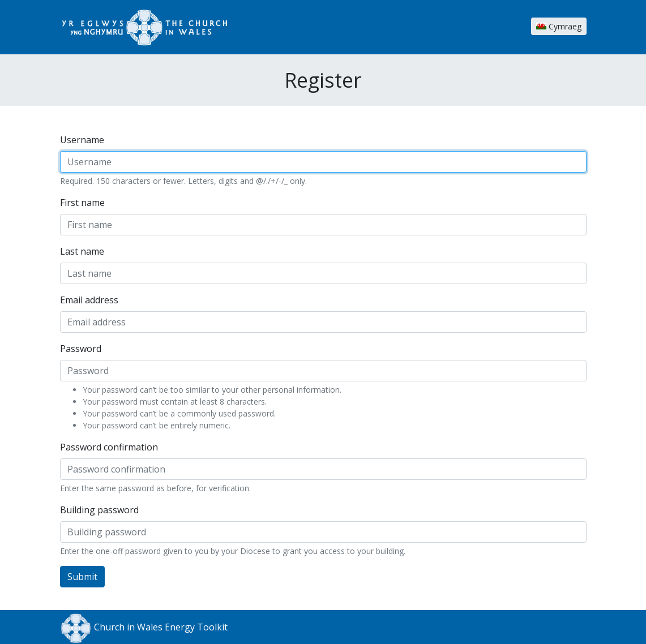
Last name (82, 251)
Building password (99, 510)
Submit (82, 577)
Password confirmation (109, 447)
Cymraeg (559, 26)
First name (82, 203)
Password (81, 349)
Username (82, 140)
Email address (89, 300)
